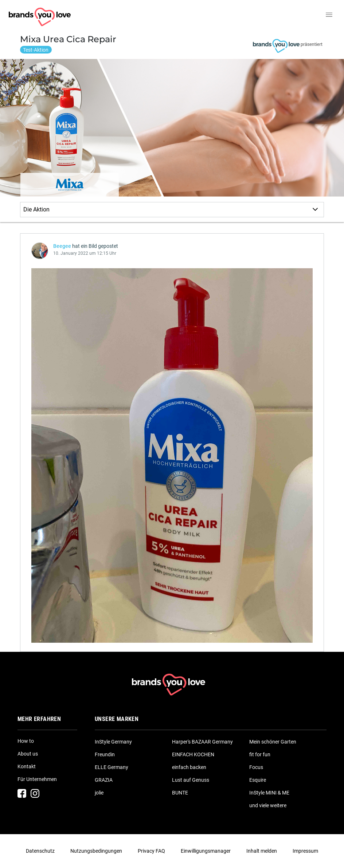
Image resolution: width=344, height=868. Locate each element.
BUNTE (180, 793)
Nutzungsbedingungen (96, 851)
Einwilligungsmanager (206, 851)
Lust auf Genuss (191, 780)
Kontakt (27, 766)
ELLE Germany (112, 767)
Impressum (305, 851)
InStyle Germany (113, 742)
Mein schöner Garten (273, 742)
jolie (99, 793)
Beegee (62, 246)
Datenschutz (40, 851)
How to (26, 741)
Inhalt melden (262, 851)
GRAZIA (104, 780)
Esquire (258, 780)
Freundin (105, 754)
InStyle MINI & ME (269, 793)
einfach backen (189, 767)
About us (28, 754)
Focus (256, 767)
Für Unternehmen (37, 779)
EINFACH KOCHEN (193, 754)
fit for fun (260, 754)
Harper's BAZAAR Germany (202, 742)
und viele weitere (268, 805)
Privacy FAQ (151, 851)
